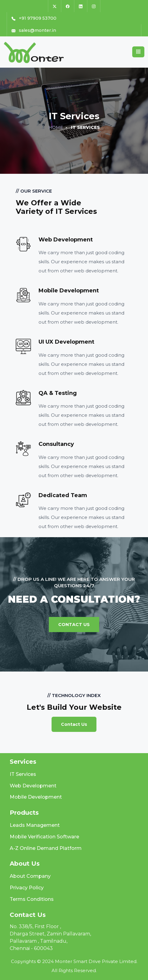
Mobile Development (36, 797)
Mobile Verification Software (44, 837)
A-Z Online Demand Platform (46, 848)
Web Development (33, 786)
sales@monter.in (34, 30)
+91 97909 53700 (34, 18)
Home (56, 127)
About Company (30, 876)
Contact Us (74, 625)
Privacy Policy (27, 888)
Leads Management (35, 825)
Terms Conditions (32, 899)
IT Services (23, 774)
